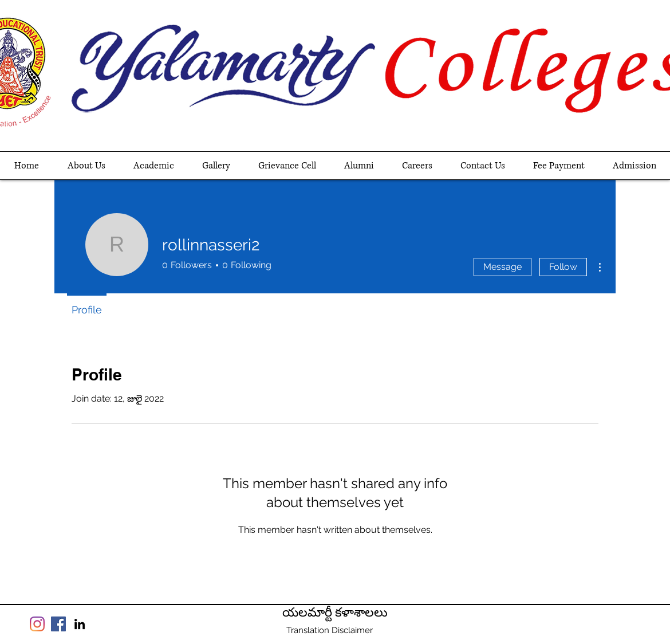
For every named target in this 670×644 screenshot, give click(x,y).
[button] (153, 166)
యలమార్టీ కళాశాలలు (335, 612)
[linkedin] (80, 624)
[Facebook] (58, 624)
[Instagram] (37, 624)
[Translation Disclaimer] (329, 630)
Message (502, 267)
